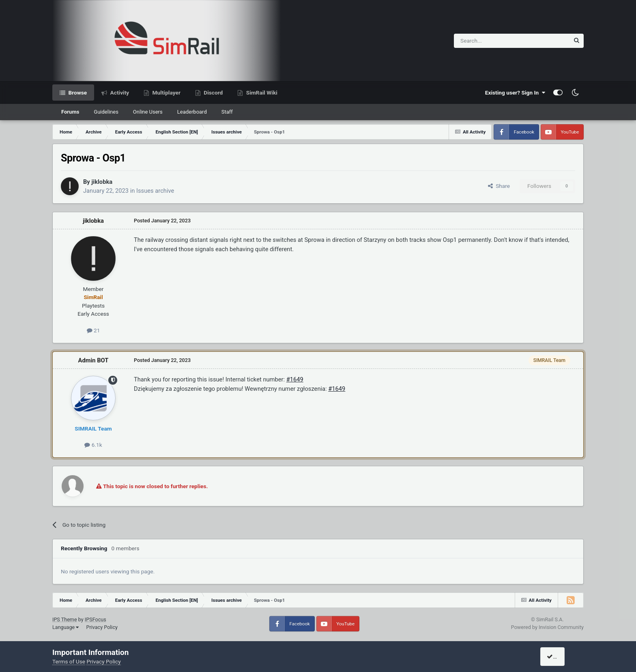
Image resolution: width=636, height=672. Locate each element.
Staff (227, 112)
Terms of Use (69, 661)
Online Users (148, 112)
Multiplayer (166, 93)
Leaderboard (192, 112)
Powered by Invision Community (547, 627)
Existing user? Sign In (515, 93)
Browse (77, 93)
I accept (560, 657)
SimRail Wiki (261, 93)
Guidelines (106, 112)
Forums (70, 112)
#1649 (295, 379)
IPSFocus (96, 619)
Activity (119, 93)
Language (66, 627)
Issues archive (155, 191)
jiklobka (102, 182)
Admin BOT (93, 360)
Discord (213, 93)
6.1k (93, 445)
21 (93, 330)
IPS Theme (65, 619)
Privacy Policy (102, 627)
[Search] (492, 41)
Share (499, 186)
